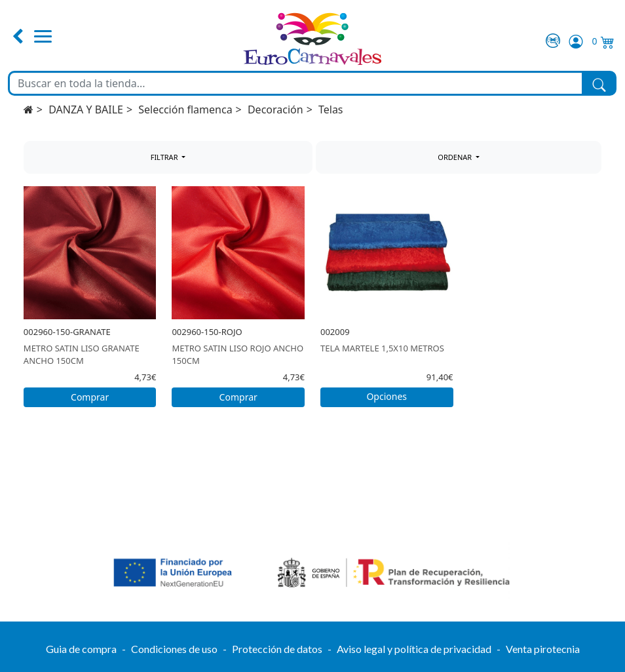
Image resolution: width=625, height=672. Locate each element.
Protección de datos (277, 649)
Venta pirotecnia (543, 649)
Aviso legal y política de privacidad (414, 649)
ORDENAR (456, 157)
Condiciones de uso (174, 649)
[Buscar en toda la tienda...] (296, 83)
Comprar (90, 397)
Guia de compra (81, 649)
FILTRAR (165, 157)
